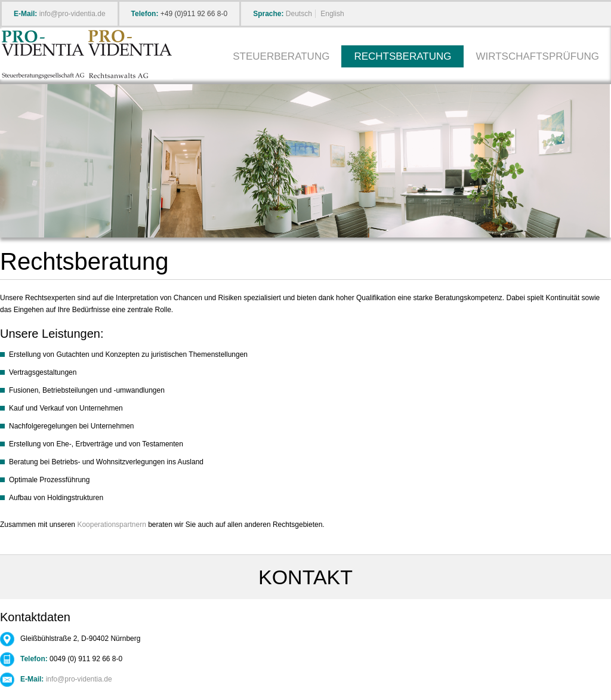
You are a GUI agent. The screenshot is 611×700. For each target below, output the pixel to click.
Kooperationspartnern (111, 525)
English (332, 14)
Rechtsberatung (402, 56)
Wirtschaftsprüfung (537, 56)
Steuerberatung (281, 56)
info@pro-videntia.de (72, 14)
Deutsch (299, 14)
